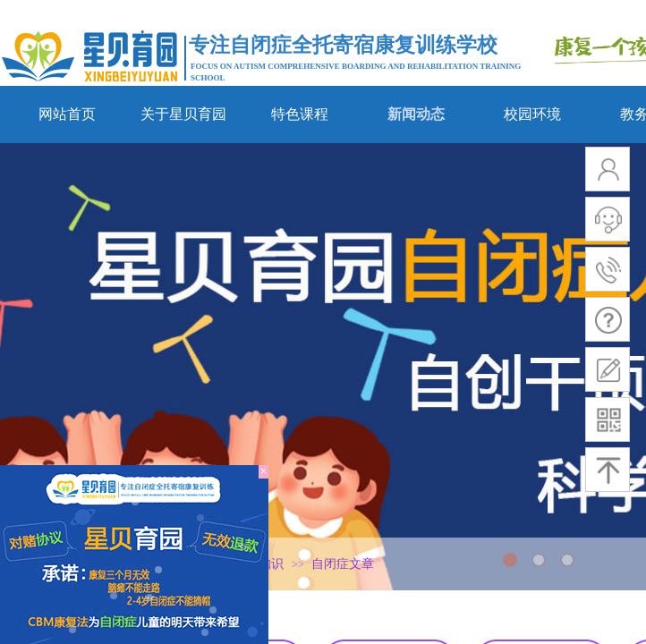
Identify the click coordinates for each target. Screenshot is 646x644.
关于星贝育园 (183, 114)
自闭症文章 (343, 564)
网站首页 (67, 114)
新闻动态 (416, 114)
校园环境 (532, 114)
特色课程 (300, 114)
